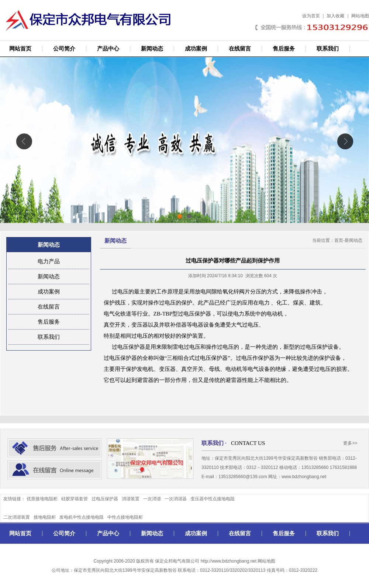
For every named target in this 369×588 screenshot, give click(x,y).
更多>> (350, 443)
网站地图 (360, 16)
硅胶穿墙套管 (75, 499)
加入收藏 (335, 16)
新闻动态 (152, 49)
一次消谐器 (176, 499)
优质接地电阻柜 (42, 499)
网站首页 (20, 49)
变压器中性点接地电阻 (213, 499)
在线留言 (240, 49)
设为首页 (311, 16)
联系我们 (328, 49)
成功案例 (196, 49)
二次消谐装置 (17, 517)
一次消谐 (152, 499)
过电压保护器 (105, 499)
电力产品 (49, 261)
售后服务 (284, 49)
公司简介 (64, 49)
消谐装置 (131, 499)
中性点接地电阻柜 (125, 517)
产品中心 (108, 49)
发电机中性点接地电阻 (82, 517)
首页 (339, 240)
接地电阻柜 (45, 517)
